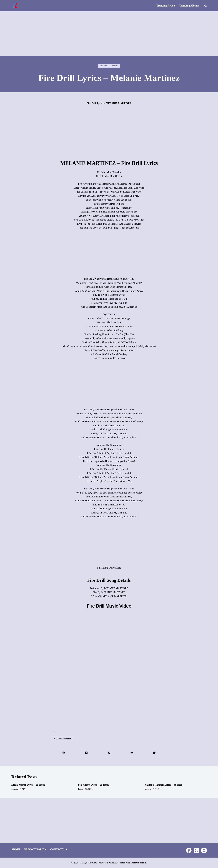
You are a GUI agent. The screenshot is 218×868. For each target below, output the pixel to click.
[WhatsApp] (154, 753)
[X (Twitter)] (86, 753)
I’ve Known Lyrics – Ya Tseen (93, 785)
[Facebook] (64, 753)
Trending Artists (166, 6)
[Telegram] (132, 753)
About (16, 849)
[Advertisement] (109, 34)
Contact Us (58, 849)
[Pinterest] (109, 753)
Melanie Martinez (109, 66)
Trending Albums (189, 6)
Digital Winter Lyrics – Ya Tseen (28, 785)
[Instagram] (204, 850)
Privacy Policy (35, 849)
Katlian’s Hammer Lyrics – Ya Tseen (163, 785)
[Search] (206, 6)
